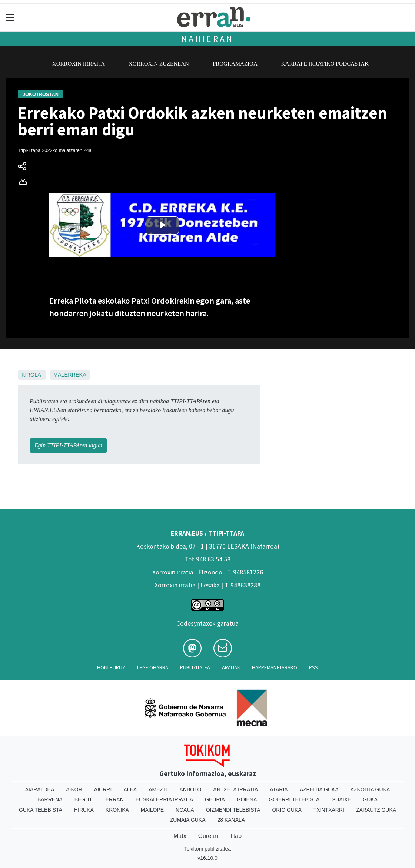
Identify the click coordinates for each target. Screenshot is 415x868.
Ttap (236, 836)
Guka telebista (41, 810)
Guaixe (341, 799)
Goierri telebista (294, 799)
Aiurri (103, 789)
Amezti (158, 789)
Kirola (31, 375)
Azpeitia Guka (319, 789)
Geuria (215, 799)
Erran (115, 799)
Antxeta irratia (235, 789)
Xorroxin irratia (79, 64)
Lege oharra (153, 667)
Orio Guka (287, 810)
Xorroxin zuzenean (159, 64)
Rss (313, 667)
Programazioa (235, 64)
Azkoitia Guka (370, 789)
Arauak (231, 667)
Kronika (117, 810)
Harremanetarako (275, 667)
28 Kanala (231, 820)
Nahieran (207, 39)
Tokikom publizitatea (207, 849)
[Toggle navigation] (10, 17)
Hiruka (84, 810)
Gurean (208, 836)
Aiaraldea (40, 789)
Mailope (152, 810)
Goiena (247, 799)
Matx (180, 836)
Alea (130, 789)
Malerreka (70, 375)
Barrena (50, 799)
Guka (370, 799)
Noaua (185, 810)
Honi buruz (111, 667)
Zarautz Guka (376, 810)
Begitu (84, 799)
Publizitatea (195, 667)
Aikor (74, 789)
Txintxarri (329, 810)
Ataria (279, 789)
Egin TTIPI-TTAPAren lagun (68, 445)
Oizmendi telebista (233, 810)
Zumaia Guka (188, 820)
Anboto (190, 789)
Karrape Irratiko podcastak (325, 64)
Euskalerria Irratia (164, 799)
